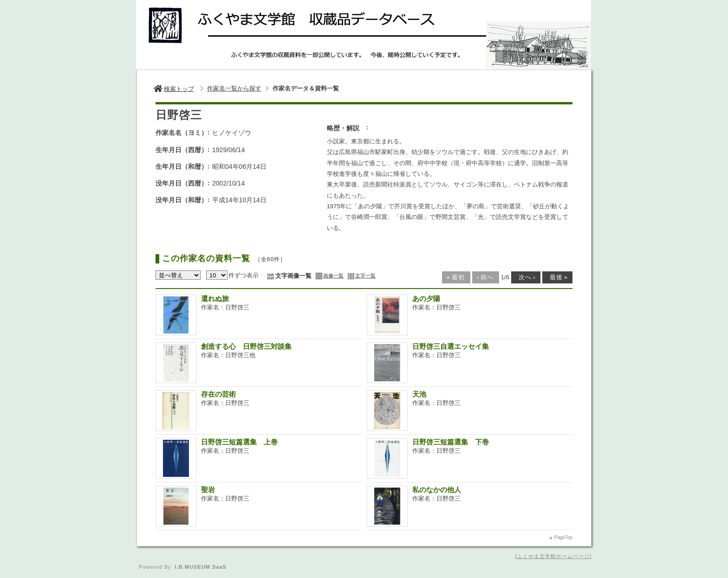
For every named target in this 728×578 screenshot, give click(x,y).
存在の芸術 (218, 394)
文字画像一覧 (293, 276)
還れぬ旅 (215, 299)
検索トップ (174, 89)
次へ (525, 277)
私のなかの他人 (437, 490)
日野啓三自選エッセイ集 (451, 346)
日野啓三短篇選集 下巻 (451, 442)
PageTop (563, 537)
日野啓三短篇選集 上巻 (239, 442)
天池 (419, 394)
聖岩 (208, 490)
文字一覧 (365, 276)
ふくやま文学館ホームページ (553, 556)
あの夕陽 (426, 299)
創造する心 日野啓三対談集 (246, 346)
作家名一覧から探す (234, 88)
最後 (557, 277)
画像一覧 (333, 276)
